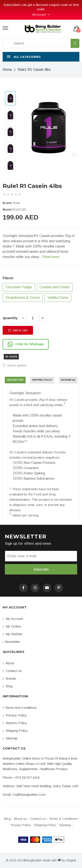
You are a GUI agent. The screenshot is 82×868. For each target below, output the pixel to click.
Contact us (12, 671)
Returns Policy (15, 723)
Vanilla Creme (58, 298)
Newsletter (11, 642)
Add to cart (18, 330)
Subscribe (41, 569)
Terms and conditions (20, 708)
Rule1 (17, 203)
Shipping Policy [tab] (42, 380)
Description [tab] (15, 380)
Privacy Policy (15, 715)
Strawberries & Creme (23, 298)
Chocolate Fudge (19, 287)
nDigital (71, 860)
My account (13, 619)
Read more (51, 257)
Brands (9, 678)
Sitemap (10, 738)
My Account (39, 15)
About (8, 663)
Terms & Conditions (63, 819)
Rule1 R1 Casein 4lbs (34, 70)
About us (20, 819)
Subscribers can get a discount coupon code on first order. (41, 7)
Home (7, 70)
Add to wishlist (14, 365)
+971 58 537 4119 (27, 777)
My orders (12, 626)
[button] (41, 57)
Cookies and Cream (55, 287)
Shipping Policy (15, 731)
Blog (8, 686)
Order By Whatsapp (26, 344)
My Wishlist (12, 634)
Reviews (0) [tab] (68, 380)
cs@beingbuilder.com (29, 795)
